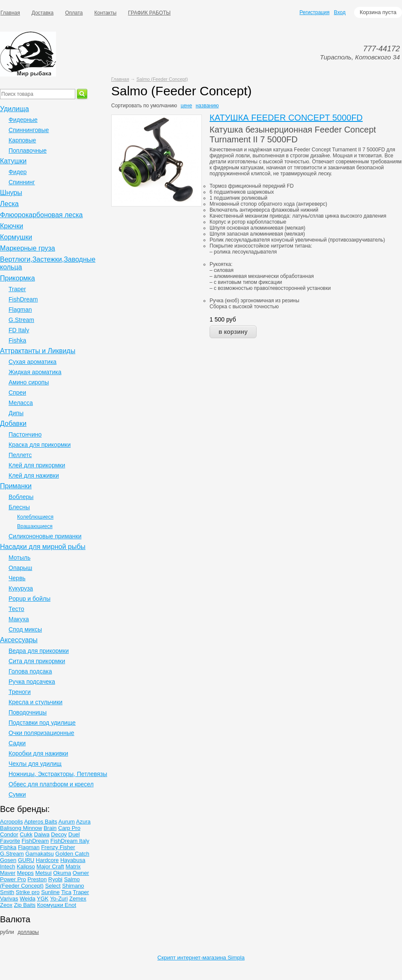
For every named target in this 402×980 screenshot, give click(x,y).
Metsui (43, 873)
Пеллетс (20, 455)
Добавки (13, 424)
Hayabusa (73, 860)
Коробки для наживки (38, 753)
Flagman (20, 310)
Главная (120, 79)
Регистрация (314, 12)
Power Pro (13, 879)
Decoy (59, 834)
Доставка (43, 13)
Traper (17, 289)
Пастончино (25, 434)
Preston (37, 879)
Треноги (20, 692)
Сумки (17, 794)
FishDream (23, 299)
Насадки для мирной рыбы (43, 547)
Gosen (8, 860)
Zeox (6, 905)
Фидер (18, 172)
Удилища (15, 109)
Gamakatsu (39, 854)
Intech (7, 866)
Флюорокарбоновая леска (41, 215)
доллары (28, 932)
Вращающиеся (35, 526)
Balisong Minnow (21, 828)
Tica (66, 892)
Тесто (16, 609)
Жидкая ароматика (35, 372)
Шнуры (11, 193)
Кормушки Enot (57, 905)
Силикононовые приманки (45, 536)
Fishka (17, 340)
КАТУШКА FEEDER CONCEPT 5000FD (286, 118)
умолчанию (164, 106)
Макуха (19, 619)
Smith (7, 892)
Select (53, 886)
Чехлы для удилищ (35, 764)
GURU (26, 860)
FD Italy (19, 330)
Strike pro (28, 892)
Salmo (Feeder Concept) (162, 79)
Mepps (25, 873)
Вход (340, 12)
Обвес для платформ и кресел (51, 784)
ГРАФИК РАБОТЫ (149, 13)
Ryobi (55, 879)
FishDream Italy (70, 841)
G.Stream (21, 320)
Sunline (50, 892)
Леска (9, 204)
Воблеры (21, 497)
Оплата (74, 13)
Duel (74, 834)
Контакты (106, 13)
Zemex (78, 899)
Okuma (62, 873)
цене (186, 106)
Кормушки (16, 237)
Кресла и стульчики (35, 702)
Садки (17, 743)
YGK (43, 899)
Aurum (67, 822)
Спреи (17, 393)
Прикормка (18, 278)
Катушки (13, 161)
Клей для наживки (34, 475)
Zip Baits (25, 905)
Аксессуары (19, 640)
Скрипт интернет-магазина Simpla (201, 958)
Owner (81, 873)
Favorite (10, 841)
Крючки (12, 226)
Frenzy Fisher (58, 847)
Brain (50, 828)
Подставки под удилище (42, 723)
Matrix (73, 866)
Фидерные (23, 120)
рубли (7, 932)
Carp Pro (69, 828)
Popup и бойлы (30, 599)
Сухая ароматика (33, 362)
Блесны (19, 507)
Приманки (16, 486)
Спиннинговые (29, 130)
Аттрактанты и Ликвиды (38, 351)
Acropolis (11, 822)
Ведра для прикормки (39, 651)
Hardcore (47, 860)
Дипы (16, 413)
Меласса (21, 403)
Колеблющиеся (35, 517)
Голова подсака (30, 671)
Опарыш (20, 568)
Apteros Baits (40, 822)
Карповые (22, 140)
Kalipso (26, 866)
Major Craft (50, 866)
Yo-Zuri (59, 899)
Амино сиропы (29, 382)
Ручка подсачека (32, 682)
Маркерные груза (28, 248)
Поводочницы (28, 712)
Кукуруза (21, 588)
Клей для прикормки (37, 465)
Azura (83, 822)
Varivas (9, 899)
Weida (28, 899)
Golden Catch (72, 854)
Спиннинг (22, 182)
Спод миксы (25, 629)
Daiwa (42, 834)
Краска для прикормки (40, 445)
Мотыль (19, 558)
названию (207, 106)
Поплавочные (28, 151)
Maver (8, 873)
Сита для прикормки (37, 661)
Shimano (73, 886)
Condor (9, 834)
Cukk (26, 834)
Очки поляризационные (41, 733)
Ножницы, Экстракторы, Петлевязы (58, 774)
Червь (17, 578)
